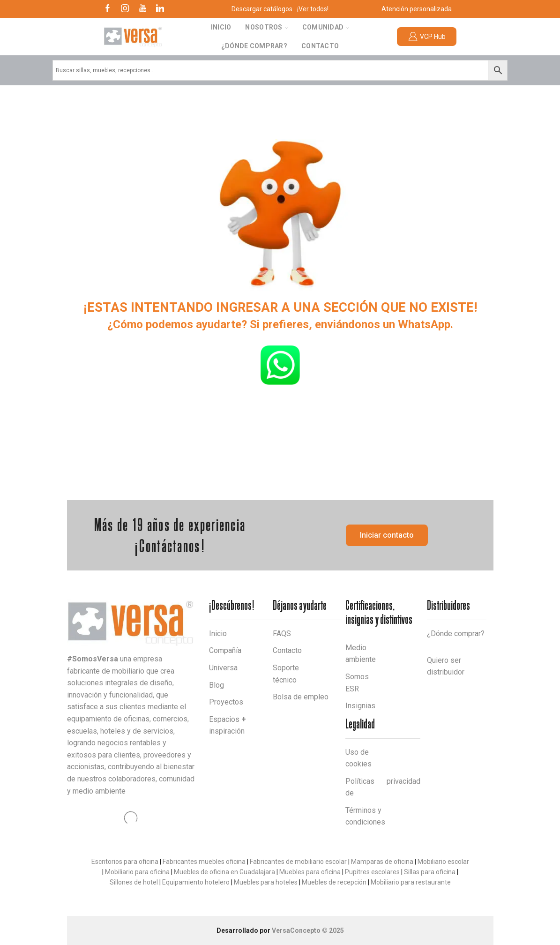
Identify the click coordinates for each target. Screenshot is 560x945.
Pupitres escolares (372, 872)
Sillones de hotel (134, 882)
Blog (217, 685)
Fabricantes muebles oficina (204, 862)
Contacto (320, 46)
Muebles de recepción (334, 882)
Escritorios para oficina (125, 862)
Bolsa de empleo (301, 697)
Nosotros (266, 27)
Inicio (221, 27)
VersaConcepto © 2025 (308, 930)
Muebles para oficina (310, 872)
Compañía (225, 650)
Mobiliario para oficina (137, 872)
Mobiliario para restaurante (411, 882)
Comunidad (326, 27)
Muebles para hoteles (266, 882)
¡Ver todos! (313, 9)
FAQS (282, 634)
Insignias (360, 706)
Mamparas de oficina (382, 862)
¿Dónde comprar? (254, 46)
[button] (387, 535)
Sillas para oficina (430, 872)
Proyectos (226, 702)
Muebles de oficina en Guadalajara (224, 872)
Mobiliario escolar (443, 862)
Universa (223, 668)
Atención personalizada (417, 9)
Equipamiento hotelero (196, 882)
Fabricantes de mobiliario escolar (298, 862)
